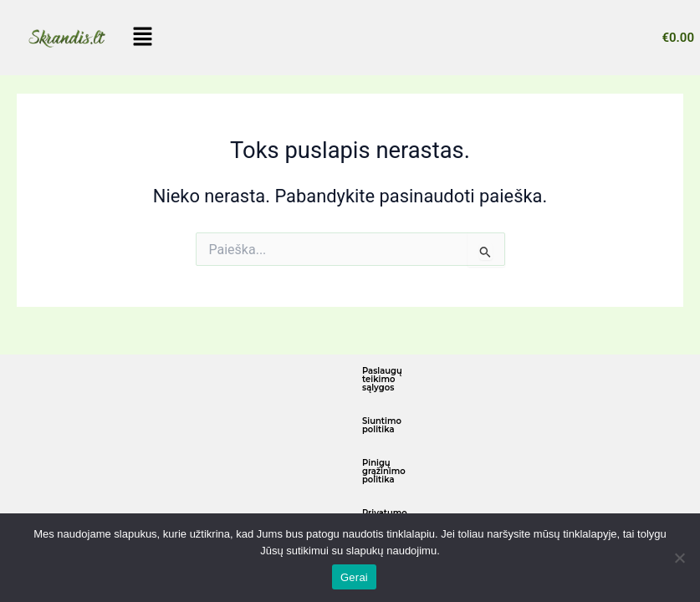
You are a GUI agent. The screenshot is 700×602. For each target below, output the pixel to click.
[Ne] (679, 558)
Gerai (354, 577)
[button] (143, 38)
